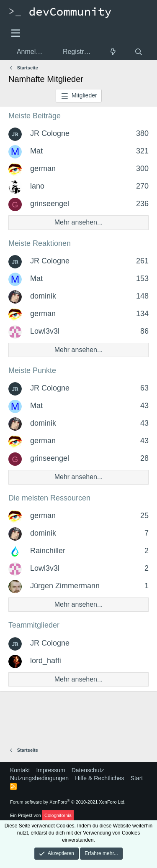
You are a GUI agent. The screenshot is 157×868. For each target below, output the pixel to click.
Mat (36, 151)
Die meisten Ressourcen (49, 498)
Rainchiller (48, 551)
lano (37, 186)
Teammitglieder (34, 625)
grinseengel (50, 204)
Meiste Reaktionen (40, 243)
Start (137, 778)
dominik (43, 296)
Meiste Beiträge (35, 116)
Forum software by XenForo (68, 802)
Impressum (50, 770)
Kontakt (20, 770)
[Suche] (138, 52)
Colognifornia (58, 815)
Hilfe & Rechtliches (100, 778)
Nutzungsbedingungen (39, 778)
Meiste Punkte (32, 370)
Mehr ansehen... (79, 222)
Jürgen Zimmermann (65, 586)
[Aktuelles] (113, 52)
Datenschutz (88, 770)
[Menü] (16, 33)
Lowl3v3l (45, 331)
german (43, 168)
